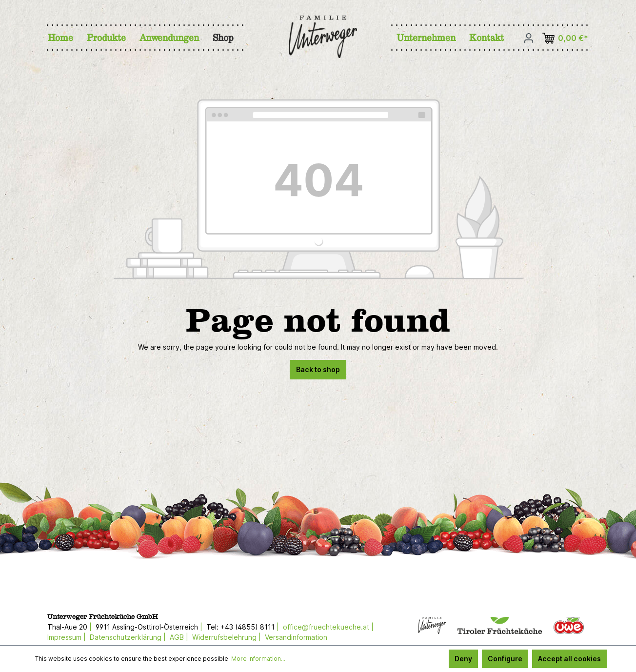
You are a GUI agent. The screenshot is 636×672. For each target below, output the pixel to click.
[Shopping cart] (567, 38)
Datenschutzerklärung (126, 637)
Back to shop (318, 369)
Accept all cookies (569, 659)
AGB (177, 637)
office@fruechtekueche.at (326, 627)
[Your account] (529, 38)
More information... (258, 659)
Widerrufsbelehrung (224, 637)
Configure (505, 659)
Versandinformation (296, 637)
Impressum (64, 637)
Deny (463, 659)
